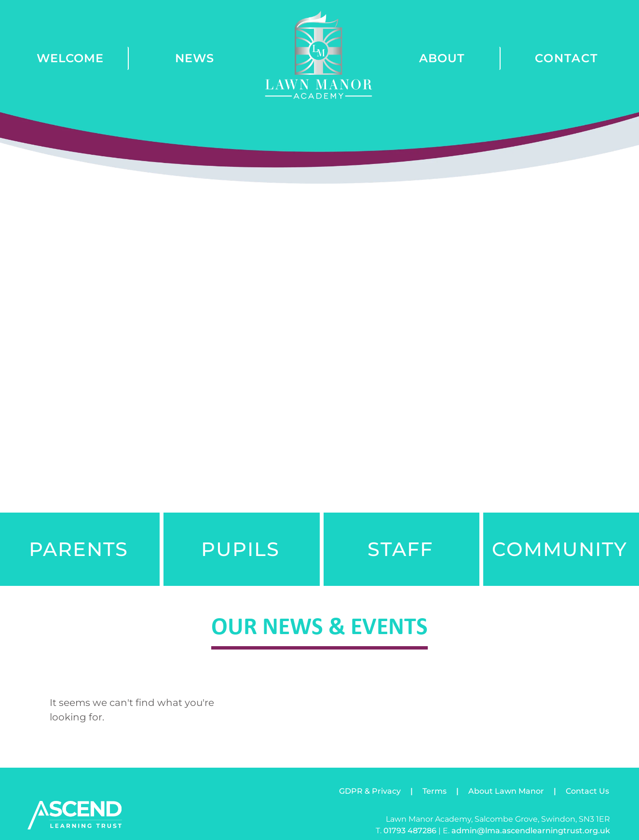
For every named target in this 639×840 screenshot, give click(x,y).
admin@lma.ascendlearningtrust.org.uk (531, 831)
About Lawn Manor (506, 791)
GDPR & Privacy (370, 791)
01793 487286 (410, 831)
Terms (435, 791)
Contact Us (587, 791)
